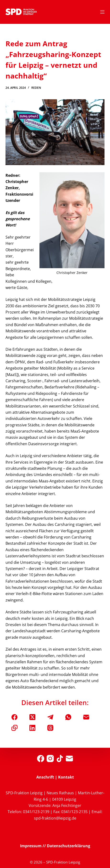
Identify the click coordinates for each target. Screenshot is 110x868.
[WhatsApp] (68, 717)
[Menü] (102, 12)
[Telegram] (50, 717)
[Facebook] (14, 717)
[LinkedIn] (32, 728)
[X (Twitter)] (32, 717)
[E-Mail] (86, 717)
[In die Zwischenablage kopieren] (14, 728)
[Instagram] (50, 758)
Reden (36, 88)
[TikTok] (60, 758)
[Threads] (50, 728)
